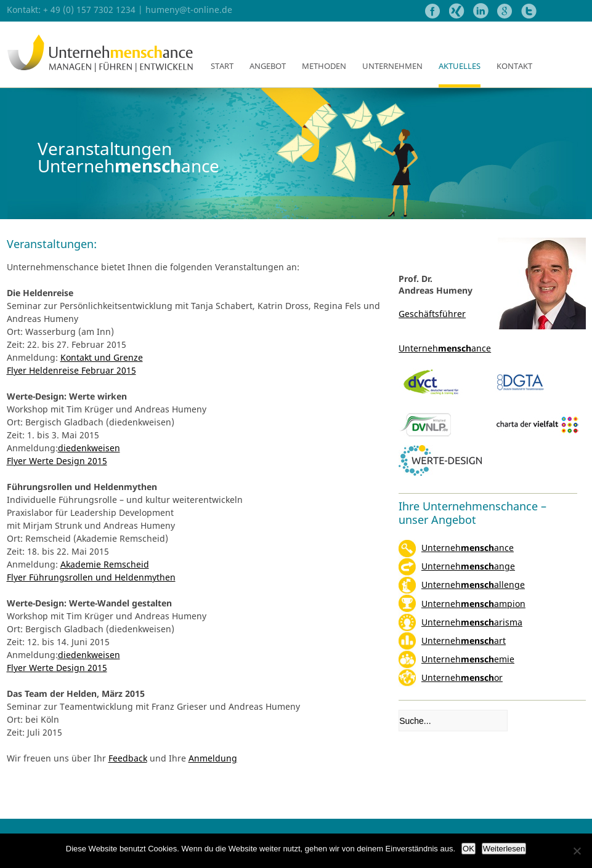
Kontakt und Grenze (102, 357)
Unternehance (468, 548)
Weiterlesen (504, 849)
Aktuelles (460, 66)
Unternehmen (392, 66)
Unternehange (468, 566)
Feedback (128, 758)
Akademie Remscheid (105, 564)
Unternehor (462, 677)
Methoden (324, 66)
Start (222, 66)
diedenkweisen (89, 448)
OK (468, 849)
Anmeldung (213, 758)
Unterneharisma (472, 622)
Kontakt (514, 66)
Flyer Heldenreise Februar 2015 (71, 370)
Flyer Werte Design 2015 (57, 461)
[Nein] (577, 851)
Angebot (268, 66)
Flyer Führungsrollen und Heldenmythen (91, 577)
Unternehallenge (473, 585)
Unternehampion (473, 604)
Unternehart (464, 641)
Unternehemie (468, 659)
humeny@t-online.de (189, 10)
